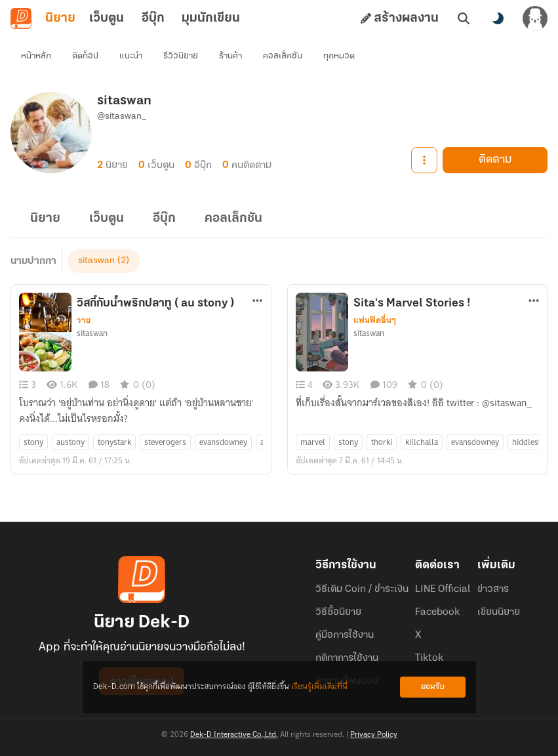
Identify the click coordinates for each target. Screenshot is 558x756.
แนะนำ (131, 56)
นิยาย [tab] (60, 18)
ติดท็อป (85, 56)
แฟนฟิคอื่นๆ (375, 320)
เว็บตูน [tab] (107, 18)
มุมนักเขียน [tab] (211, 18)
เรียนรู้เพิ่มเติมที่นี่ (319, 687)
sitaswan (96, 261)
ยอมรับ (433, 687)
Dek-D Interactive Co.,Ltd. (234, 735)
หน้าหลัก (36, 56)
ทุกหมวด (339, 56)
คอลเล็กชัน (283, 56)
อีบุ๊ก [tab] (153, 18)
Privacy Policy (374, 735)
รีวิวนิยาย (181, 56)
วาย (84, 320)
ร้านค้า (230, 56)
